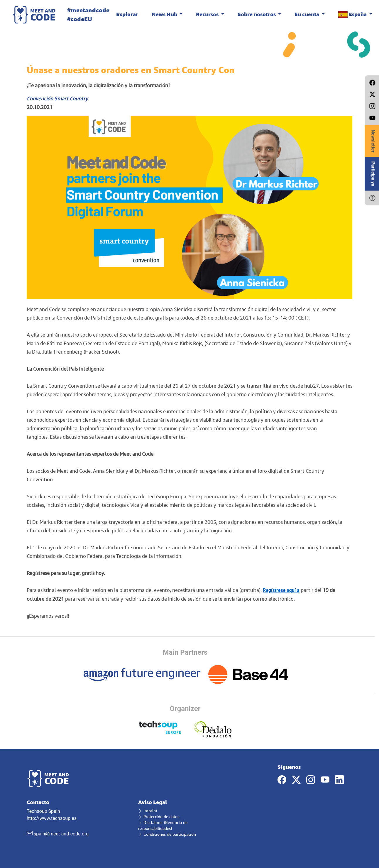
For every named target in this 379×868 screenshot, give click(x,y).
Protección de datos (159, 817)
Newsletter (373, 141)
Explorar (127, 14)
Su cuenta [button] (307, 14)
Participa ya (373, 174)
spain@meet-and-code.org (61, 834)
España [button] (353, 15)
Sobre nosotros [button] (257, 14)
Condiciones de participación (167, 834)
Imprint (148, 811)
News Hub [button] (165, 14)
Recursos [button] (208, 14)
